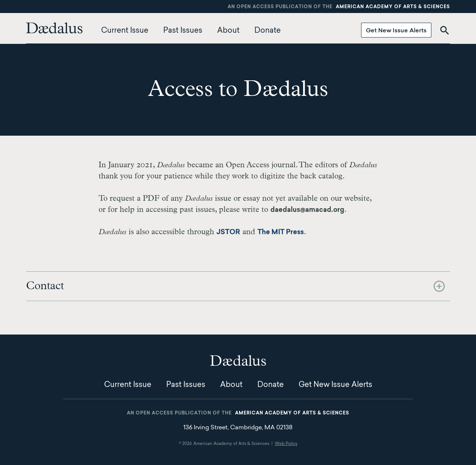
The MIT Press (281, 233)
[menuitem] (56, 31)
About (228, 31)
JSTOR (228, 233)
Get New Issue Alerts (396, 31)
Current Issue (125, 31)
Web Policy (286, 444)
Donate (268, 31)
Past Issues (183, 31)
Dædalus (54, 28)
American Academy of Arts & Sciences (393, 7)
